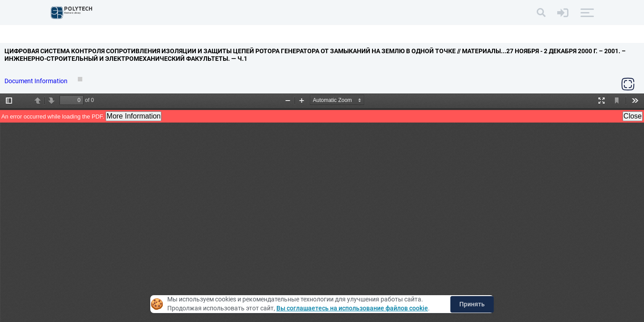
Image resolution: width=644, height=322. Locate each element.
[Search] (541, 13)
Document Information (37, 81)
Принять (472, 304)
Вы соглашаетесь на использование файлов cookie (352, 308)
